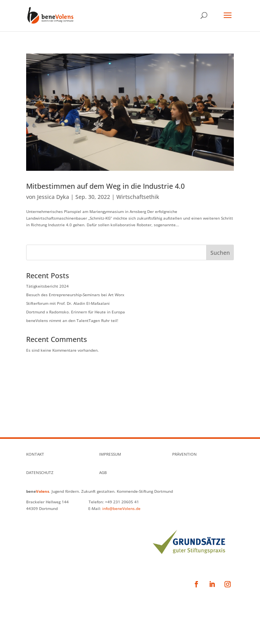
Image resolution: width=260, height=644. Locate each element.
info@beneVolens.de (121, 508)
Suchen (220, 253)
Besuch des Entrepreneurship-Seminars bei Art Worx (75, 295)
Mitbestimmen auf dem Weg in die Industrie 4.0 (105, 186)
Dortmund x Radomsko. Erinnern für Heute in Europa (76, 312)
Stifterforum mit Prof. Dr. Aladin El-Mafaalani (68, 303)
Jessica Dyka (53, 197)
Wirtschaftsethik (138, 197)
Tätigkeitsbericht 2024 (47, 286)
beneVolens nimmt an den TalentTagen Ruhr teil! (72, 320)
